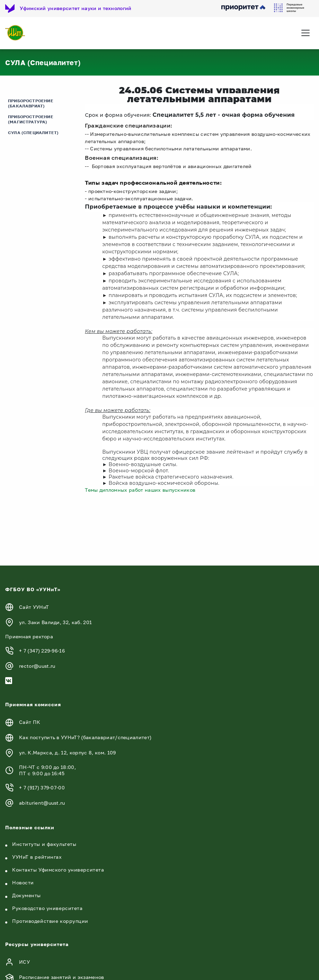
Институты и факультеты (44, 844)
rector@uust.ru (37, 666)
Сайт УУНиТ (34, 607)
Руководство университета (47, 908)
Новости (23, 882)
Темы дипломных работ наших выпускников (140, 490)
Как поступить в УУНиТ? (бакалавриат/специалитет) (85, 737)
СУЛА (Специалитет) (33, 133)
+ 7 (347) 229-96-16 (42, 651)
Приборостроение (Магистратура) (31, 119)
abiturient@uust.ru (42, 803)
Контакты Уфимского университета (58, 870)
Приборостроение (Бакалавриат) (31, 103)
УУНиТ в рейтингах (37, 857)
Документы (26, 895)
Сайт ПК (30, 722)
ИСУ (24, 962)
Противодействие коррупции (50, 921)
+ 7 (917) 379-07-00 (42, 787)
